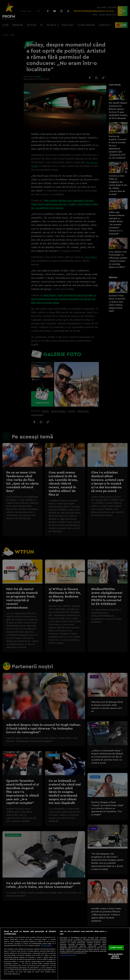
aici (20, 963)
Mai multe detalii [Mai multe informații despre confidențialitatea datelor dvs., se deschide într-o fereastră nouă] (46, 946)
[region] (65, 954)
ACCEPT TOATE (116, 948)
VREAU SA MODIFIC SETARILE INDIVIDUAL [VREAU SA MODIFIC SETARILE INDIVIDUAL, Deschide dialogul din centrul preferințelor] (115, 956)
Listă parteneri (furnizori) (68, 955)
